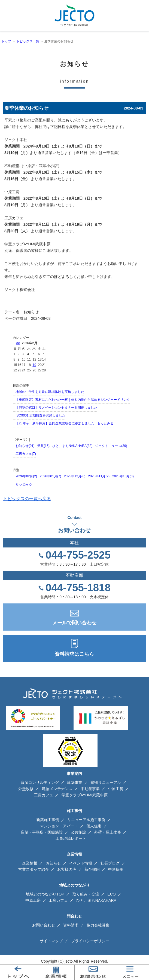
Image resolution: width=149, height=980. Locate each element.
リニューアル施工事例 (86, 820)
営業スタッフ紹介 (34, 869)
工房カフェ (44, 795)
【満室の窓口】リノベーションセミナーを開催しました (56, 408)
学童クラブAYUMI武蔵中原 (85, 795)
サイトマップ (51, 941)
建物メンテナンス (57, 789)
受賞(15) (43, 446)
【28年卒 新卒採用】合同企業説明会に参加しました (55, 423)
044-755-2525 (78, 555)
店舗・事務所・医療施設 (42, 832)
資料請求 (71, 925)
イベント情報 (81, 863)
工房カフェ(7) (26, 454)
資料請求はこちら (74, 654)
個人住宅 (94, 826)
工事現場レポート (71, 838)
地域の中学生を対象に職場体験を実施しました (50, 392)
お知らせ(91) (25, 446)
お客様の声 (67, 869)
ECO (111, 894)
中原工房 (116, 789)
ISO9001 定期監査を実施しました (40, 415)
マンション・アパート (59, 826)
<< (18, 343)
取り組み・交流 (86, 894)
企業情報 (30, 863)
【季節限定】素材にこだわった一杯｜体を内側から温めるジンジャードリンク (73, 400)
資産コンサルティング (40, 782)
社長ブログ (110, 863)
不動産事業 (90, 789)
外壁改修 (26, 789)
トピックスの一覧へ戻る (27, 499)
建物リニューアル (106, 782)
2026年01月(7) (51, 476)
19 (34, 365)
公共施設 (78, 832)
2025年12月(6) (75, 476)
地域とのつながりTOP (45, 894)
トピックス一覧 (28, 41)
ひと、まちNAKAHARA (96, 900)
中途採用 (116, 869)
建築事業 (75, 782)
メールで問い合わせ (74, 623)
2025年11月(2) (99, 476)
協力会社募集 (98, 925)
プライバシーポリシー (90, 941)
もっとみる (105, 423)
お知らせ (31, 312)
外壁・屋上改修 (108, 832)
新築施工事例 (48, 820)
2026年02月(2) (26, 476)
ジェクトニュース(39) (111, 446)
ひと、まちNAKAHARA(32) (72, 446)
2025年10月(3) (123, 476)
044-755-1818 (78, 588)
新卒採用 (92, 869)
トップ (6, 41)
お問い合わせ (44, 925)
